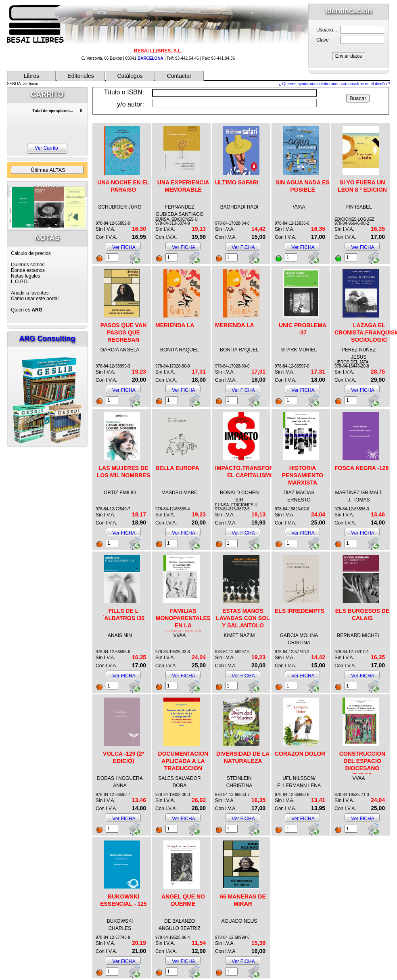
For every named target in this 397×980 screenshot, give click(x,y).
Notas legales (26, 276)
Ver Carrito (46, 148)
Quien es (27, 310)
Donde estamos (28, 270)
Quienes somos (28, 265)
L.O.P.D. (20, 282)
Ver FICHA (124, 247)
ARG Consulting (47, 339)
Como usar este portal (35, 299)
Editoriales (80, 76)
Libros (31, 76)
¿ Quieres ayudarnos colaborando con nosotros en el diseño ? (334, 84)
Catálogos (130, 76)
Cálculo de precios (31, 253)
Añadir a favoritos (30, 293)
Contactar (179, 76)
